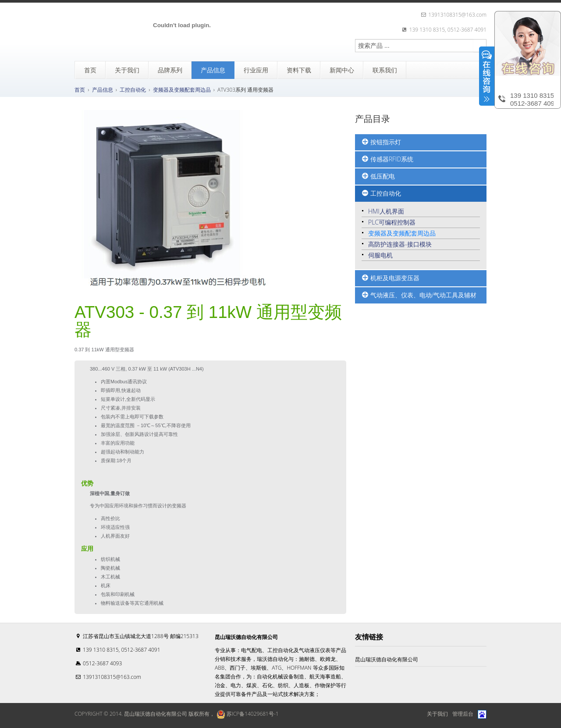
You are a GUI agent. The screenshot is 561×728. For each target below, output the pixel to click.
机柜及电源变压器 (391, 278)
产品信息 (103, 90)
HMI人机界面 (386, 211)
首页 (80, 90)
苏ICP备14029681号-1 (247, 714)
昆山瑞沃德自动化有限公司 (387, 659)
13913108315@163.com (112, 677)
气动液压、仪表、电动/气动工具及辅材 (419, 295)
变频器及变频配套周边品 (182, 90)
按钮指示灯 (381, 142)
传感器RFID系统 (387, 159)
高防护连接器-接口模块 (400, 244)
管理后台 (463, 714)
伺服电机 (380, 255)
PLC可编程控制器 (392, 222)
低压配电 (378, 177)
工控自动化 (133, 90)
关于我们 (437, 714)
